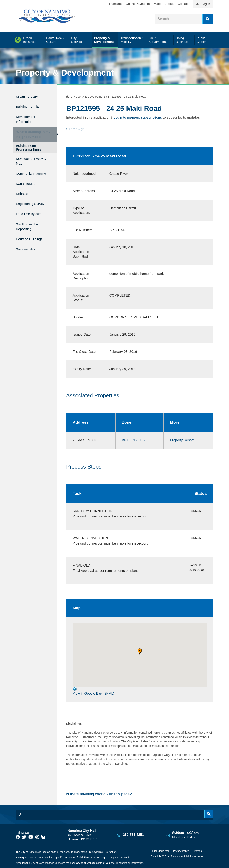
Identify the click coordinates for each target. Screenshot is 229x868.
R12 (134, 439)
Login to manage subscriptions (138, 117)
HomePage (68, 96)
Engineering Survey (33, 203)
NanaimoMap (28, 185)
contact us (94, 857)
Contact (183, 4)
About (169, 4)
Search (208, 19)
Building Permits (30, 105)
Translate (115, 4)
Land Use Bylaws (31, 212)
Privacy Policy (181, 851)
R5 (142, 439)
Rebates (23, 194)
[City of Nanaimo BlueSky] (44, 837)
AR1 (125, 439)
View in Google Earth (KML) (93, 691)
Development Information (28, 116)
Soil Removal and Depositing (31, 224)
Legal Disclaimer (160, 851)
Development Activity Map (28, 160)
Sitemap (197, 851)
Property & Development (65, 73)
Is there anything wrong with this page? (99, 793)
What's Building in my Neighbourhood (31, 132)
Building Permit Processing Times (29, 148)
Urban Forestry (29, 96)
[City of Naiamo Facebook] (18, 837)
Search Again (77, 129)
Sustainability (28, 244)
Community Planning (26, 174)
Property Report (182, 439)
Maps (158, 4)
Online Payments (138, 4)
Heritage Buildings (32, 235)
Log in (206, 4)
